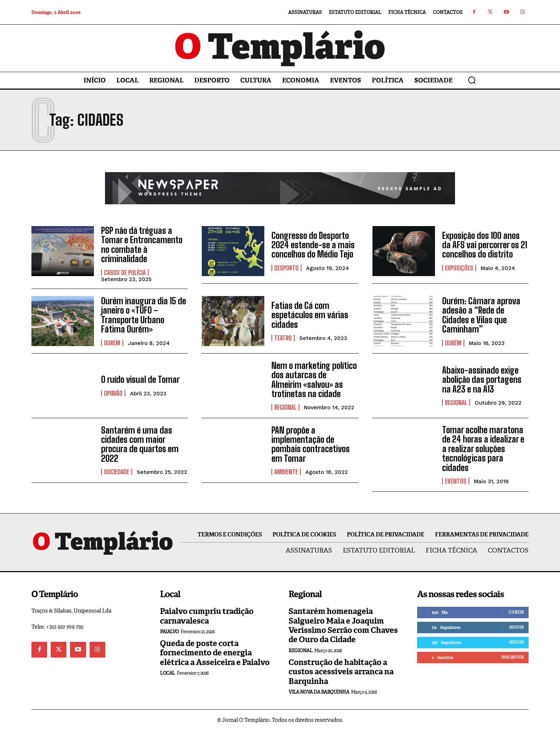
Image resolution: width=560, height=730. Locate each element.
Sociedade (117, 472)
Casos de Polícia (125, 272)
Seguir (516, 627)
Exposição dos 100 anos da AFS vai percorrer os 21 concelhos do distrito (485, 245)
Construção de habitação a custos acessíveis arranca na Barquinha (341, 671)
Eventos (456, 481)
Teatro (283, 338)
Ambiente (286, 472)
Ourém (112, 342)
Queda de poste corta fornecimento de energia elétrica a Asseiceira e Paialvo (215, 652)
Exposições (459, 268)
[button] (472, 80)
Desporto (286, 268)
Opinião (113, 393)
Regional (285, 407)
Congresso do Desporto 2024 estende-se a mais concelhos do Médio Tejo (313, 245)
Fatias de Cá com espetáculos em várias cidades (310, 315)
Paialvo (169, 631)
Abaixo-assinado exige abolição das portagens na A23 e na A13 (482, 380)
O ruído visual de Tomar (140, 379)
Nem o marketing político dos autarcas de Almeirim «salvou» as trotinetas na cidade (314, 379)
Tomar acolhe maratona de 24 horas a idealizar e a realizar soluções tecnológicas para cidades (483, 449)
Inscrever (512, 657)
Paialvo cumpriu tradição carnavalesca (207, 616)
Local (167, 673)
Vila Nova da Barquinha (319, 692)
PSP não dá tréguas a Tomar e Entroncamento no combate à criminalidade (142, 245)
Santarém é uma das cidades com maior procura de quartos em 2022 (140, 444)
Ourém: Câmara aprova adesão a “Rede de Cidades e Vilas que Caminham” (481, 315)
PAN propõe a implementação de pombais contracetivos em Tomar (311, 444)
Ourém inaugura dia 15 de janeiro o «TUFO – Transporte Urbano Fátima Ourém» (144, 315)
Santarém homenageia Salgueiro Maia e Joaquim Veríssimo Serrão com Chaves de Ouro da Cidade (343, 625)
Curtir (516, 612)
